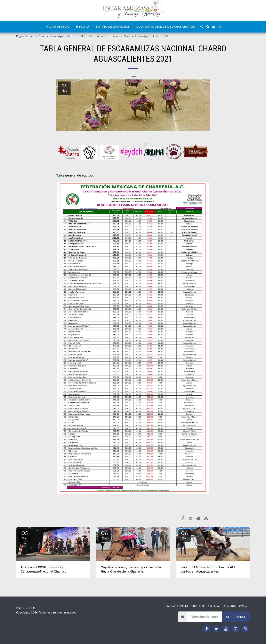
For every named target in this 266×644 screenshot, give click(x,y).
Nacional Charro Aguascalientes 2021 (61, 36)
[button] (201, 27)
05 (25, 535)
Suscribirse (236, 617)
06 (105, 535)
